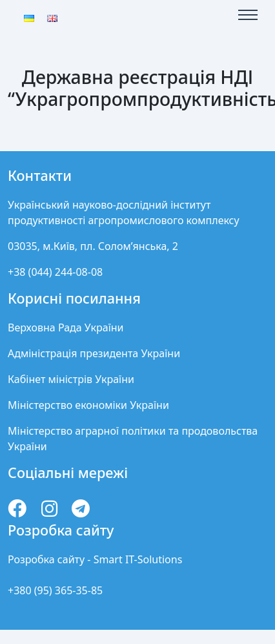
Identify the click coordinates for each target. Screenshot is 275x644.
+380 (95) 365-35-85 (55, 590)
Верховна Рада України (66, 327)
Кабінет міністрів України (71, 379)
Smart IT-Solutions (138, 559)
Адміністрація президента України (94, 353)
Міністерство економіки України (88, 405)
